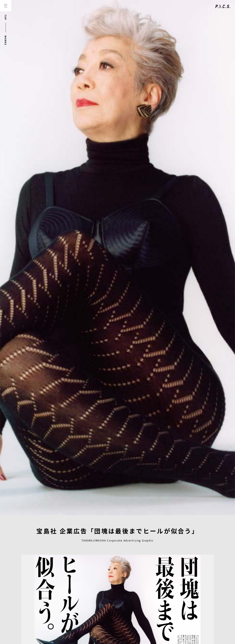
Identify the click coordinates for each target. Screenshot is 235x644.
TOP (6, 17)
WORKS (6, 40)
